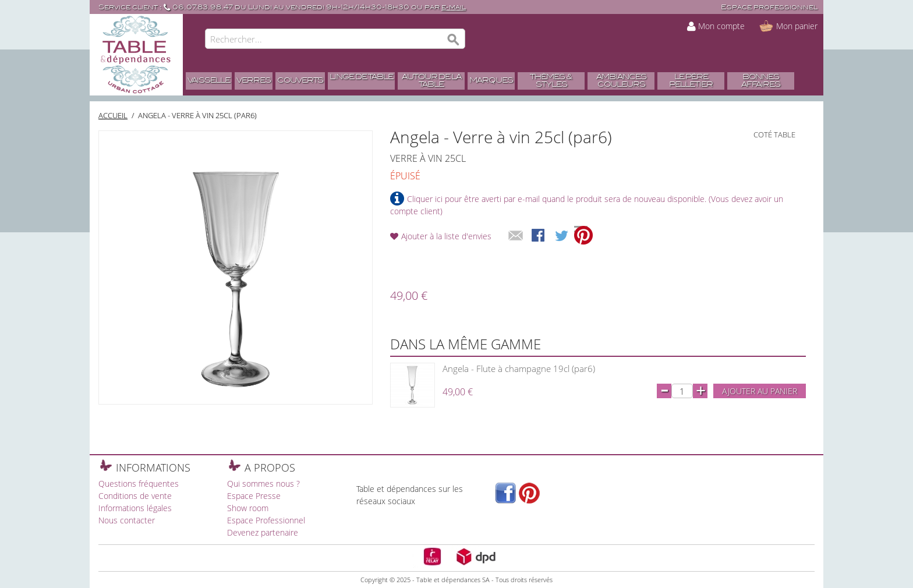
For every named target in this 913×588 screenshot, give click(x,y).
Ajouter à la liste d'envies (446, 236)
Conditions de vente (135, 496)
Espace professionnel (769, 7)
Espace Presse (254, 496)
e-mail (454, 7)
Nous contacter (127, 520)
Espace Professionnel (266, 520)
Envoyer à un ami (516, 236)
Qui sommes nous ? (263, 483)
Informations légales (135, 508)
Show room (248, 508)
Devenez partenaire (263, 532)
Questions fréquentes (139, 483)
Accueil (113, 115)
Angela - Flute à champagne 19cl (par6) (519, 369)
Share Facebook (539, 236)
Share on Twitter (562, 236)
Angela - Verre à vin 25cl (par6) (197, 115)
